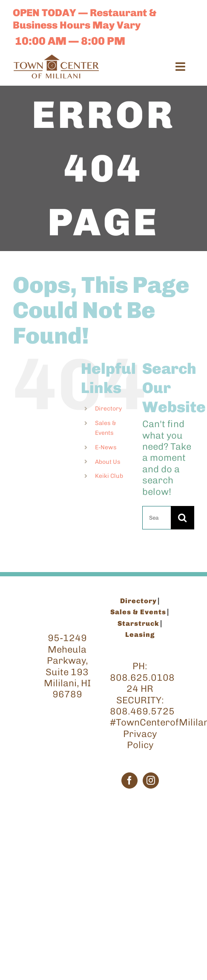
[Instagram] (151, 781)
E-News (106, 447)
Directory (108, 409)
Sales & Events (138, 612)
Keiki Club (109, 476)
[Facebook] (129, 781)
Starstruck (138, 623)
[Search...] (157, 518)
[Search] (183, 518)
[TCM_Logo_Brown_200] (56, 59)
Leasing (140, 635)
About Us (108, 462)
